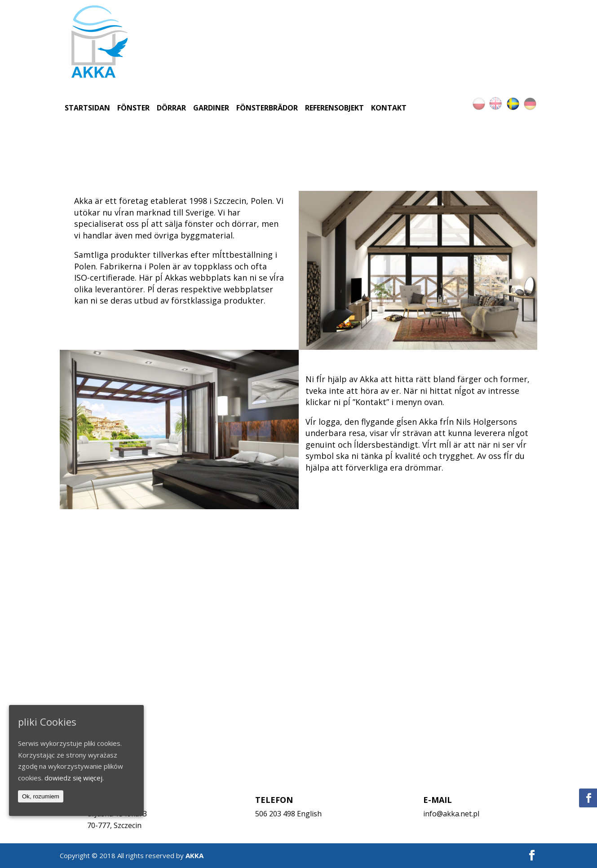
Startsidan (87, 108)
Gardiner (211, 108)
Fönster (133, 108)
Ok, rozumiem (41, 796)
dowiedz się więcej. (74, 778)
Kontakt (389, 108)
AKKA (195, 855)
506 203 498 (275, 814)
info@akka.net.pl (451, 814)
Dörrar (171, 108)
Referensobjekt (334, 108)
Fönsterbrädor (267, 108)
